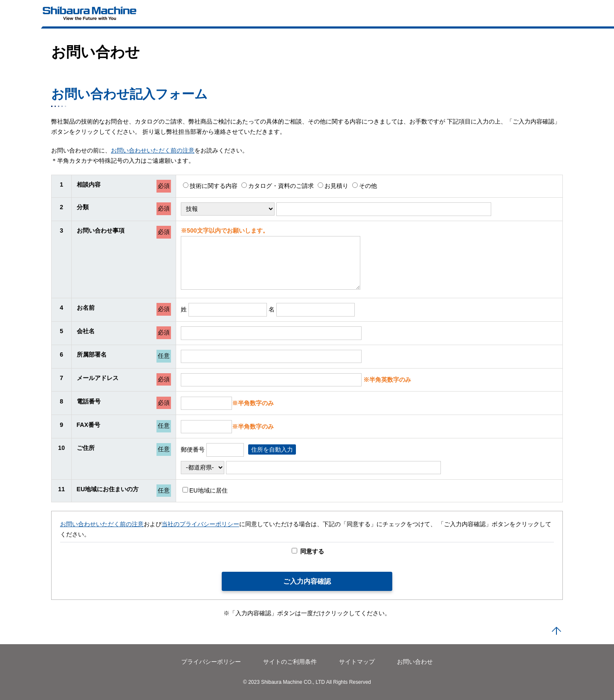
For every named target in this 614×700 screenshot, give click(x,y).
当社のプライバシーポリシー (200, 524)
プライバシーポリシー (211, 662)
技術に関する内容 (210, 186)
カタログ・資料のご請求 (278, 186)
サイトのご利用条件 (290, 662)
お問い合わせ (415, 662)
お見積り (333, 186)
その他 (365, 186)
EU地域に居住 (205, 490)
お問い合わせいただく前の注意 (153, 150)
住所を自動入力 (272, 449)
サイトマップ (357, 662)
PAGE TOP (556, 631)
